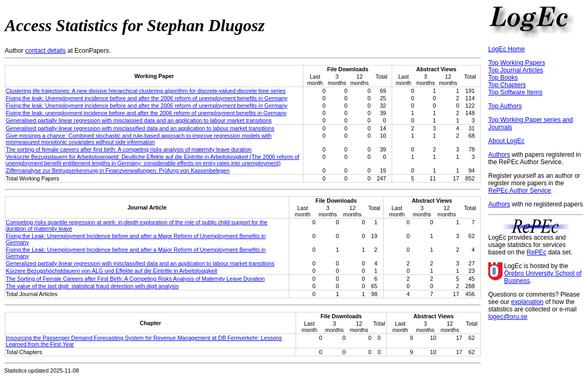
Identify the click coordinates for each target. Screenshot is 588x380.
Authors (499, 155)
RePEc (537, 252)
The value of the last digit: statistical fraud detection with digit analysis (92, 286)
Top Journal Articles (516, 70)
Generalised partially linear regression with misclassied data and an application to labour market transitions (139, 120)
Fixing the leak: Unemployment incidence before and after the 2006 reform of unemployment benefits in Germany (147, 98)
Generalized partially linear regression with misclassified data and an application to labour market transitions (140, 263)
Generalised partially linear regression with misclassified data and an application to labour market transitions (140, 128)
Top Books (503, 78)
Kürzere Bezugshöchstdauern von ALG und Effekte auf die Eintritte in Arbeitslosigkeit (111, 271)
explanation (527, 302)
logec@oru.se (508, 317)
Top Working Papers (517, 63)
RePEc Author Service (520, 191)
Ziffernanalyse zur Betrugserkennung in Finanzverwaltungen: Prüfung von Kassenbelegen (118, 170)
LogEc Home (506, 49)
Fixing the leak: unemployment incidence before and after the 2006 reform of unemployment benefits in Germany (146, 113)
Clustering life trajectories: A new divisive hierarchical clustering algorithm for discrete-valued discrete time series (146, 91)
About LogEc (506, 141)
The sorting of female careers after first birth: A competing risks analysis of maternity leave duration (129, 149)
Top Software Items (515, 92)
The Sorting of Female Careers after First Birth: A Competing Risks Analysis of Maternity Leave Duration (135, 279)
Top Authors (505, 106)
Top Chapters (507, 85)
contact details (46, 51)
